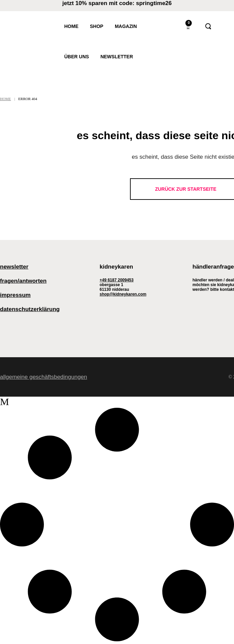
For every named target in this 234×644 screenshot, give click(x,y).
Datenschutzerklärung (30, 309)
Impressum (15, 295)
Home (5, 99)
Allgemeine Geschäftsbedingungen (44, 377)
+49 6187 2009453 (116, 280)
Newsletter (14, 267)
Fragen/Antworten (23, 281)
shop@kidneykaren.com (123, 294)
